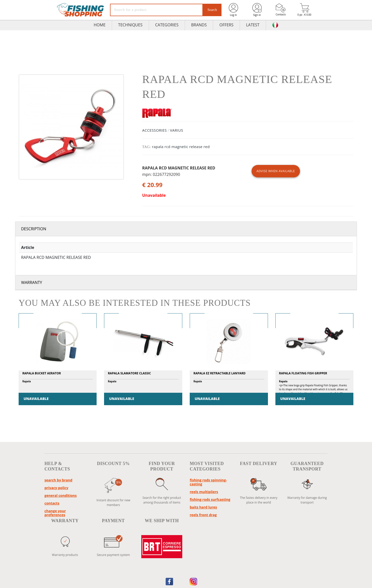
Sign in (257, 10)
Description (34, 229)
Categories (167, 25)
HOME (100, 25)
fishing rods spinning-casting (208, 482)
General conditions (61, 495)
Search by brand (58, 480)
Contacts (281, 10)
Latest (253, 25)
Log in (233, 10)
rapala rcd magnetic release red (181, 147)
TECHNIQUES (130, 25)
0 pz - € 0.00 (304, 10)
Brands (199, 25)
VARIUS (176, 130)
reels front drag (203, 515)
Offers (226, 25)
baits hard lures (203, 507)
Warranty (32, 282)
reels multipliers (204, 492)
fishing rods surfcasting (210, 499)
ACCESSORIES (155, 130)
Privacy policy (56, 488)
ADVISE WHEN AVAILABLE (276, 171)
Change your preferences (55, 513)
